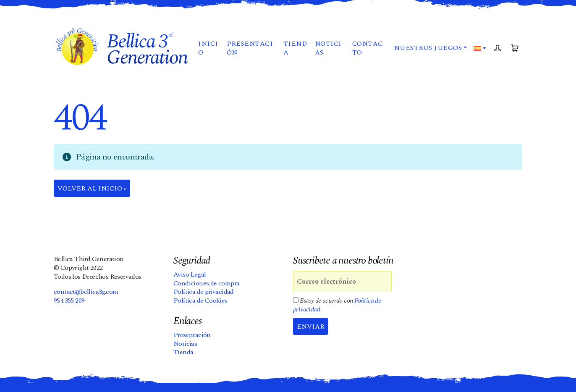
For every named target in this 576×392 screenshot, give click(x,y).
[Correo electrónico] (342, 282)
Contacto (368, 48)
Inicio (208, 48)
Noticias (328, 48)
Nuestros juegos (428, 48)
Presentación (250, 48)
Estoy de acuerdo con (337, 305)
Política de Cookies (200, 301)
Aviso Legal (190, 274)
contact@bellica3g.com (86, 292)
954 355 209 (69, 301)
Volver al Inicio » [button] (92, 188)
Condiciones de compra (206, 283)
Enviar (311, 327)
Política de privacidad (204, 292)
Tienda (295, 48)
